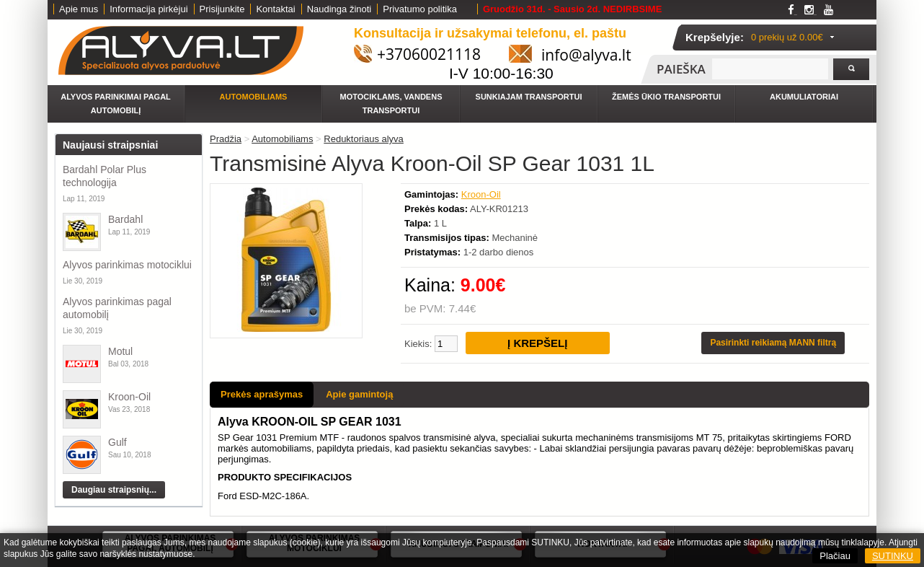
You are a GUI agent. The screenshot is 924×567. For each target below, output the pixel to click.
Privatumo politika (420, 9)
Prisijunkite (222, 9)
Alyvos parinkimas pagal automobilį (117, 308)
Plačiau (835, 556)
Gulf (117, 442)
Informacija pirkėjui (148, 9)
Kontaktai (275, 9)
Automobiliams (254, 97)
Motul (120, 351)
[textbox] (770, 69)
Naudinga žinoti (339, 9)
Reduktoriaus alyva (364, 139)
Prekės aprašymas (262, 394)
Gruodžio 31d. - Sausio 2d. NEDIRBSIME (572, 9)
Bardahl (125, 219)
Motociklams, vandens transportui (391, 104)
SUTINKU (893, 556)
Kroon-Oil (129, 397)
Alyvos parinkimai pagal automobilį (116, 104)
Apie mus (79, 9)
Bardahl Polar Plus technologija (105, 176)
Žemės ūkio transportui (666, 97)
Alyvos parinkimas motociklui (127, 265)
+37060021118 (429, 54)
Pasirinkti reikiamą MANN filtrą (773, 343)
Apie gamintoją (359, 394)
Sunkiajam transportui (529, 97)
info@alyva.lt (586, 55)
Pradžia (226, 139)
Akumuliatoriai (804, 97)
